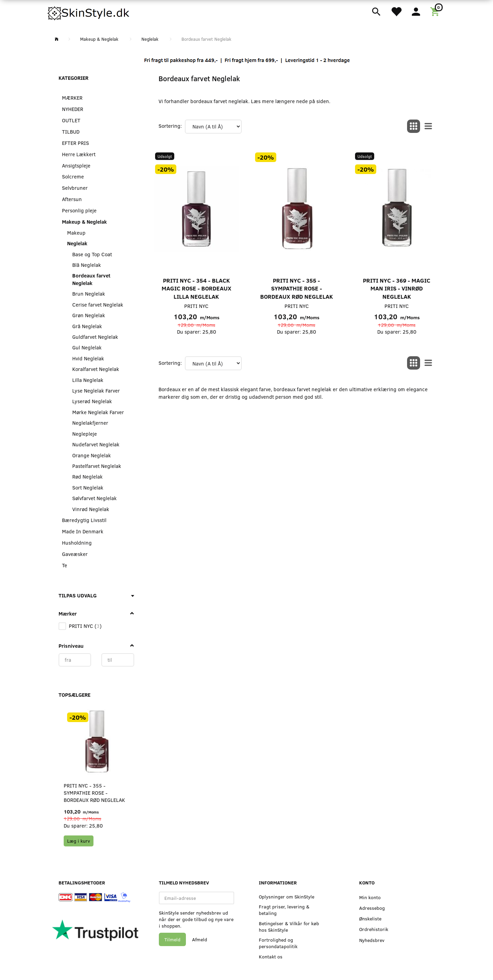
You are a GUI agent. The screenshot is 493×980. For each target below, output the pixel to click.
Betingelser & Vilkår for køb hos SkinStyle (289, 927)
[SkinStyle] (89, 12)
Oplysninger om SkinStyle (287, 897)
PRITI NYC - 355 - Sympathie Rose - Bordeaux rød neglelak (94, 793)
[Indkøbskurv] (436, 11)
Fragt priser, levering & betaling (284, 910)
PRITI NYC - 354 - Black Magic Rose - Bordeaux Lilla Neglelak (197, 288)
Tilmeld (172, 939)
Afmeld (200, 939)
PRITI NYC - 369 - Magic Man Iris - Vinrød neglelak (397, 288)
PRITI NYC (196, 306)
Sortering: (170, 126)
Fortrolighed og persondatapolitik (278, 943)
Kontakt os (271, 957)
